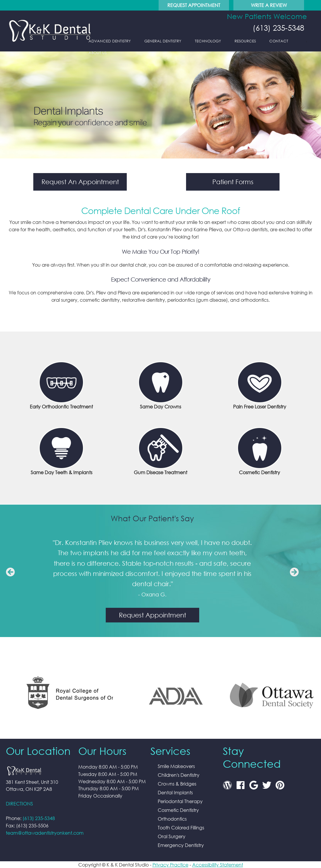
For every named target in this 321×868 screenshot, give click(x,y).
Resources (245, 41)
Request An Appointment (80, 182)
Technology (208, 41)
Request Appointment (194, 5)
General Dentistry (163, 41)
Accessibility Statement (218, 865)
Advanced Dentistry (110, 41)
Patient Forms (233, 182)
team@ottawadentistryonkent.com (45, 833)
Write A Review (269, 5)
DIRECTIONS (19, 804)
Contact (279, 41)
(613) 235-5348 (277, 27)
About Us (98, 53)
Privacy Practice (170, 865)
